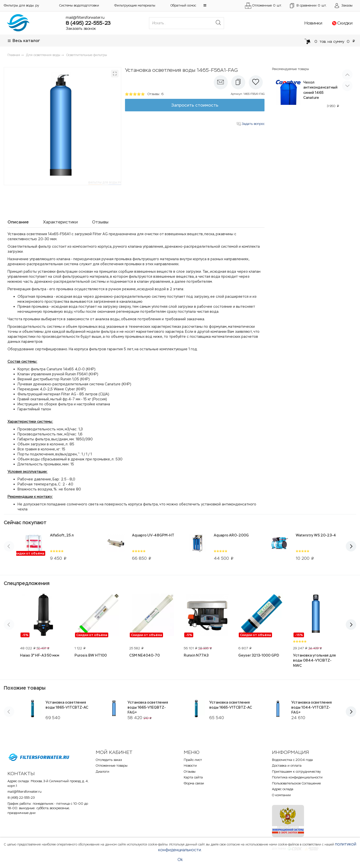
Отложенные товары (112, 766)
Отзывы (190, 772)
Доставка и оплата (287, 766)
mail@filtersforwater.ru (85, 17)
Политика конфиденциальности (297, 777)
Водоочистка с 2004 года (292, 760)
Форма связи (194, 783)
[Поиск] (218, 23)
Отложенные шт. (263, 6)
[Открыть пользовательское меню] (344, 6)
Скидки (345, 23)
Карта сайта (193, 777)
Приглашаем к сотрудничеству (296, 772)
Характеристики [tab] (60, 222)
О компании (281, 795)
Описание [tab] (18, 222)
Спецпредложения (27, 583)
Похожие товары (25, 688)
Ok (180, 860)
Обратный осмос (183, 5)
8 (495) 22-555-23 (88, 23)
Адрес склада (283, 789)
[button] (205, 5)
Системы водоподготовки (79, 5)
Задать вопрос (251, 124)
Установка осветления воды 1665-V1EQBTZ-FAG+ (148, 707)
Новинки (313, 23)
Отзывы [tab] (100, 222)
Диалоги (102, 772)
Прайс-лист (193, 760)
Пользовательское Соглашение (296, 783)
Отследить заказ (109, 760)
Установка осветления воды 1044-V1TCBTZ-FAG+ (311, 707)
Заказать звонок (81, 28)
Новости (190, 766)
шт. (308, 6)
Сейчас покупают (25, 522)
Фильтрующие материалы (135, 5)
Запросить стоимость (195, 105)
